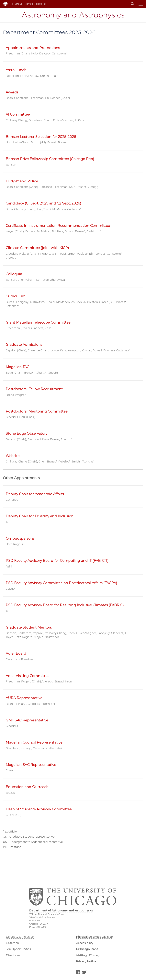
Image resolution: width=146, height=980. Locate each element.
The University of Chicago (28, 4)
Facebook (78, 973)
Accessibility (85, 943)
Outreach (12, 943)
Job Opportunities (18, 949)
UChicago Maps (87, 949)
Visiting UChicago (89, 955)
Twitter (84, 973)
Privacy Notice (86, 961)
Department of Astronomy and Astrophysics (73, 15)
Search (132, 4)
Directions (13, 955)
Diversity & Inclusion (20, 937)
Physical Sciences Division (95, 937)
